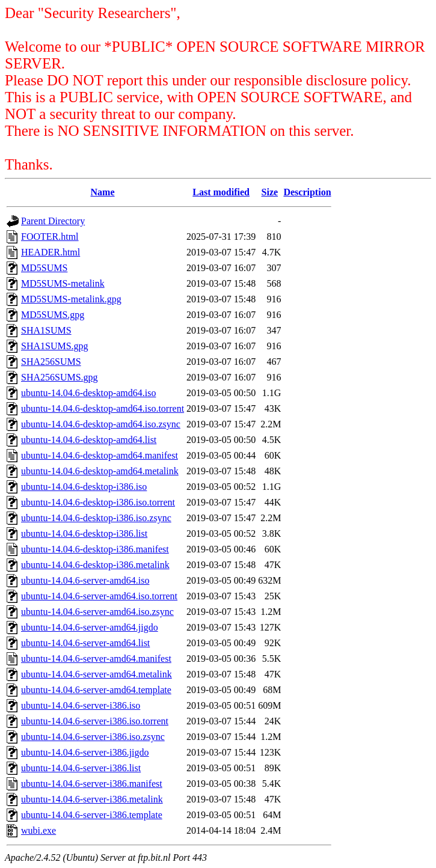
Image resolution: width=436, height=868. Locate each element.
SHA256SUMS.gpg (60, 377)
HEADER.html (51, 252)
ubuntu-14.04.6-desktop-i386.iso (84, 487)
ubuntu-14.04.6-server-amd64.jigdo (90, 627)
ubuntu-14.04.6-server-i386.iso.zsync (93, 737)
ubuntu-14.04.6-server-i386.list (81, 768)
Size (270, 192)
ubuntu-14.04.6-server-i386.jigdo (85, 752)
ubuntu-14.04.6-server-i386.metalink (92, 799)
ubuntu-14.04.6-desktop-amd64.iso (88, 393)
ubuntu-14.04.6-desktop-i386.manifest (95, 549)
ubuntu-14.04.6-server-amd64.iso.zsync (97, 612)
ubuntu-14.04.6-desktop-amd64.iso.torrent (103, 408)
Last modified (221, 192)
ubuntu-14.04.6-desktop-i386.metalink (95, 565)
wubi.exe (38, 830)
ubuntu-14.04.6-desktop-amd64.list (89, 440)
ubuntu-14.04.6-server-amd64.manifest (96, 659)
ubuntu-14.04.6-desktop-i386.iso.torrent (98, 502)
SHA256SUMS (51, 362)
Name (103, 192)
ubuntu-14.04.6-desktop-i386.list (84, 533)
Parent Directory (53, 221)
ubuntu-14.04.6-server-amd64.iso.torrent (99, 596)
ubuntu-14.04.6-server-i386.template (92, 815)
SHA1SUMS (46, 330)
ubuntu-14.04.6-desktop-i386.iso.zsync (96, 518)
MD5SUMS (44, 268)
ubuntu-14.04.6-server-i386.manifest (92, 784)
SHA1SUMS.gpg (55, 346)
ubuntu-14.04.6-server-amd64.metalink (97, 674)
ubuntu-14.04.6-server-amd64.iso (85, 580)
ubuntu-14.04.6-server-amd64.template (96, 690)
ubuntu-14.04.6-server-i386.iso (81, 705)
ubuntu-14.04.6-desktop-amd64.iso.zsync (101, 424)
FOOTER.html (50, 237)
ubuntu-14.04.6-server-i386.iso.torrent (95, 721)
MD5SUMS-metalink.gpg (71, 299)
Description (307, 192)
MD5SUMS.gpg (53, 315)
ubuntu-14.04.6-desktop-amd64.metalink (100, 471)
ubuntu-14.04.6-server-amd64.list (85, 643)
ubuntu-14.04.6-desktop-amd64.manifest (100, 455)
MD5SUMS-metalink (63, 283)
